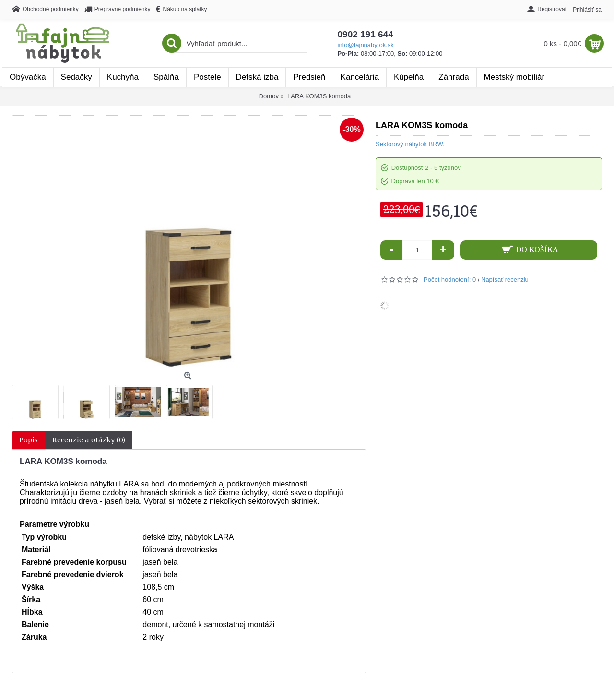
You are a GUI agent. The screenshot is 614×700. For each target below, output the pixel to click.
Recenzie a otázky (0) (89, 440)
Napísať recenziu (505, 279)
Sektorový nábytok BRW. (410, 144)
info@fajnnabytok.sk (366, 45)
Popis (29, 440)
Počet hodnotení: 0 (450, 279)
